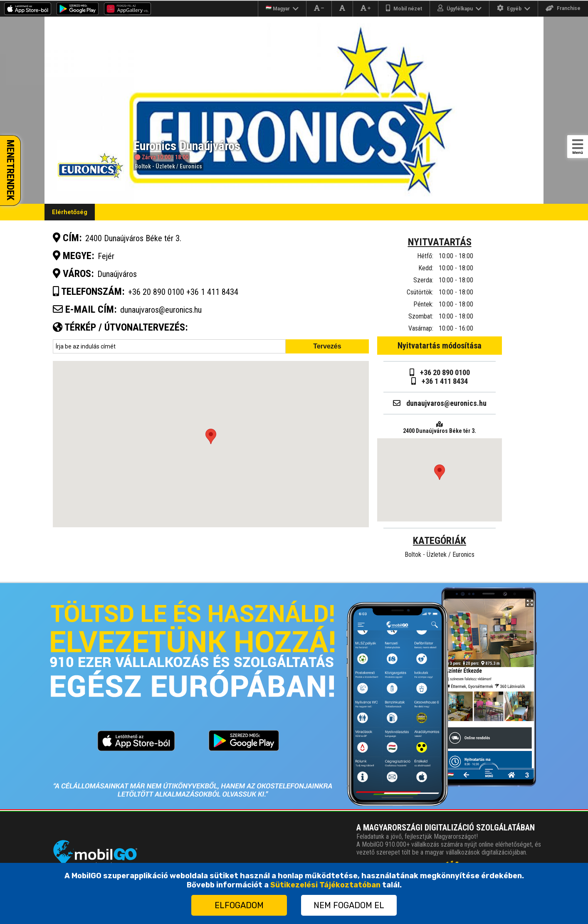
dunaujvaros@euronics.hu (161, 310)
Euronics (191, 166)
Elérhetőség (70, 212)
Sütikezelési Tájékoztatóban (325, 885)
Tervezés (327, 346)
